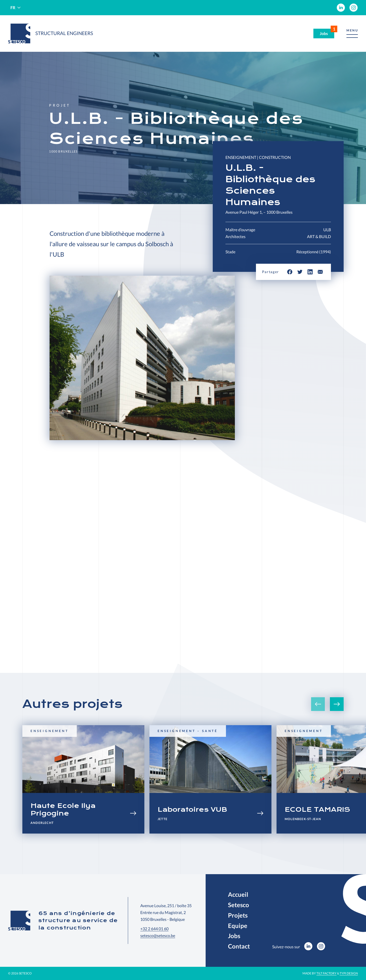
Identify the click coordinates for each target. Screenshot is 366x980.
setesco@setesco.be (158, 935)
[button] (352, 34)
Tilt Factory (326, 973)
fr (13, 7)
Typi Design (349, 973)
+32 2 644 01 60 (154, 929)
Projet (60, 105)
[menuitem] (341, 8)
